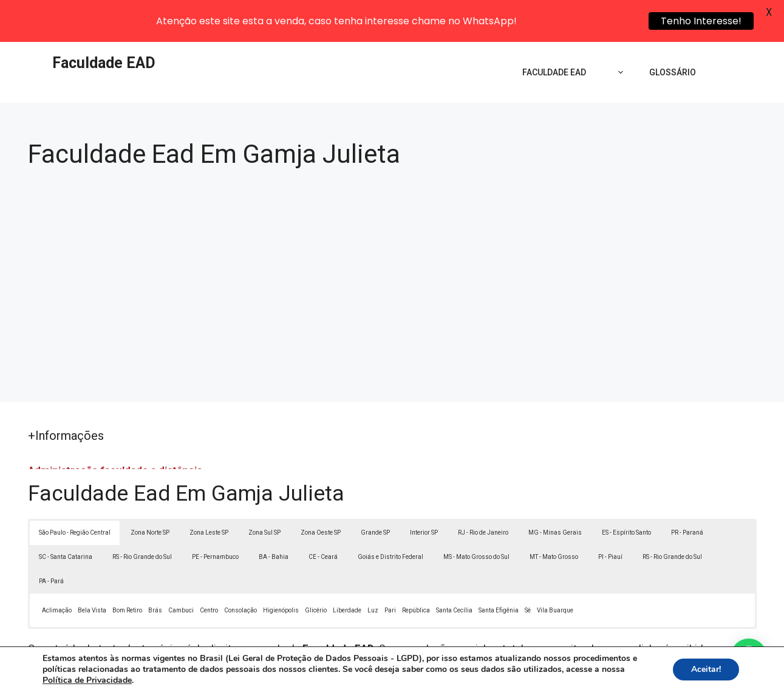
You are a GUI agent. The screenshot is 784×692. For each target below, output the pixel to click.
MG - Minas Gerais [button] (555, 492)
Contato (615, 674)
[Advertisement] (392, 235)
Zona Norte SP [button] (150, 492)
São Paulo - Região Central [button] (75, 492)
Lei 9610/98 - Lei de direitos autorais (525, 623)
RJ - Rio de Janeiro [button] (483, 492)
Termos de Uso (560, 674)
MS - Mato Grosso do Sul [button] (476, 516)
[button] (749, 657)
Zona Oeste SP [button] (321, 492)
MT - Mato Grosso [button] (554, 516)
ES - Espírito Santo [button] (626, 492)
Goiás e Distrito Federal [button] (390, 516)
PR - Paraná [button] (687, 492)
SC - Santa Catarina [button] (66, 516)
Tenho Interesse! (701, 21)
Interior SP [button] (424, 492)
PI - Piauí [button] (610, 516)
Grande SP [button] (375, 492)
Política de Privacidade (476, 674)
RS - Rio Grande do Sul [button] (142, 516)
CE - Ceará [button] (323, 516)
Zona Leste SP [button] (209, 492)
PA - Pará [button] (51, 540)
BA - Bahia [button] (274, 516)
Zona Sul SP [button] (264, 492)
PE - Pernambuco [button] (215, 516)
